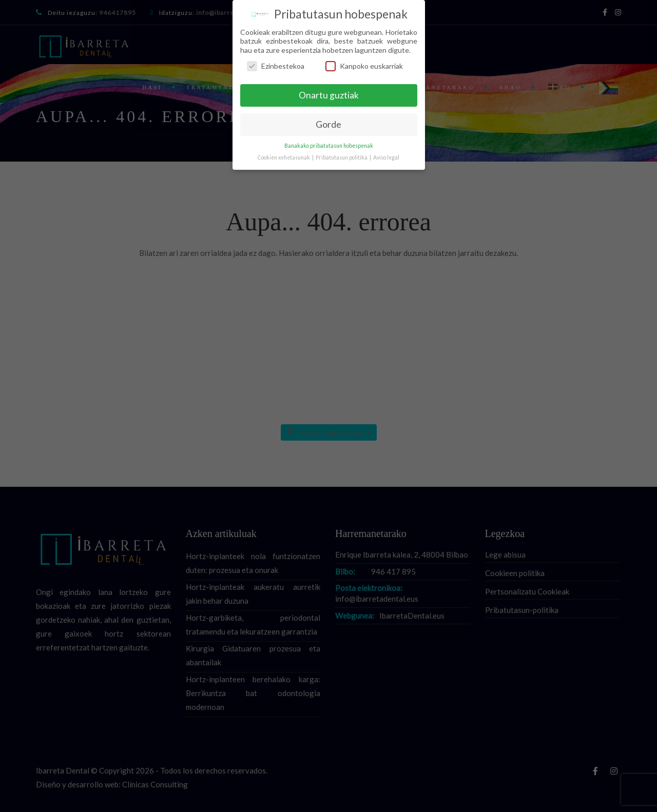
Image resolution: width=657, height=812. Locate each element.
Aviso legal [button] (386, 157)
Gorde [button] (328, 124)
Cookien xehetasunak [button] (284, 157)
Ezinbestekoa (276, 66)
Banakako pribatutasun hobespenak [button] (329, 146)
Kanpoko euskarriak (364, 66)
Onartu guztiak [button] (329, 95)
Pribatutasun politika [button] (342, 157)
